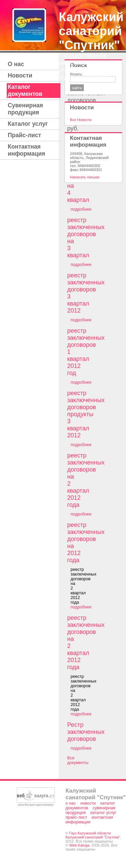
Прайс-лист (24, 135)
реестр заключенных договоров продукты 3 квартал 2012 (86, 414)
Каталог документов (25, 90)
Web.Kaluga (79, 845)
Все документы (78, 760)
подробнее (81, 209)
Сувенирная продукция (25, 109)
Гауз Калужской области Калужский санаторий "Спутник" (93, 835)
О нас (16, 64)
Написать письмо (85, 177)
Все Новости (81, 120)
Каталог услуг (28, 124)
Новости (20, 75)
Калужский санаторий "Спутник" (91, 31)
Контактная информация (27, 150)
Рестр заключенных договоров (86, 732)
